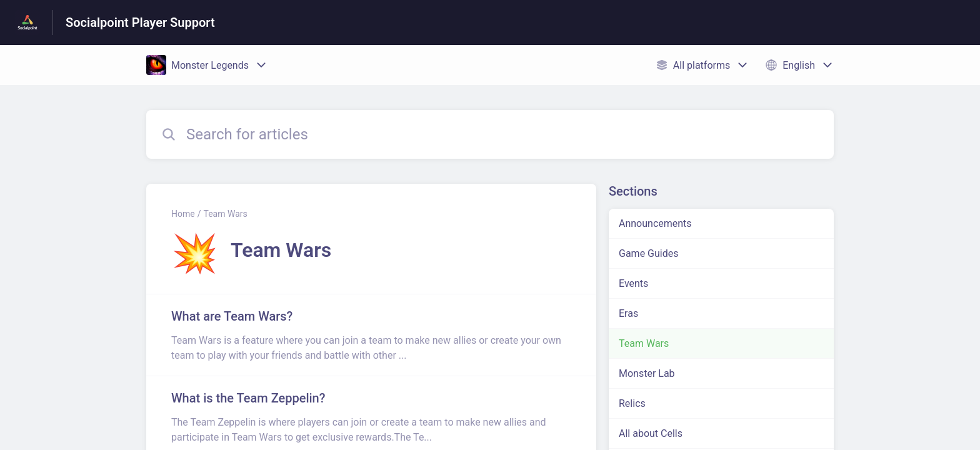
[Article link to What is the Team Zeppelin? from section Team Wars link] (371, 417)
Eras (628, 313)
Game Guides (648, 253)
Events (633, 283)
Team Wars (225, 214)
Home (183, 214)
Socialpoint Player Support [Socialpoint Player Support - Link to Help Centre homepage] (140, 22)
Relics (632, 403)
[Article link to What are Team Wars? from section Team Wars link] (371, 335)
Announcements (655, 223)
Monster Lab (647, 373)
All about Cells (651, 433)
